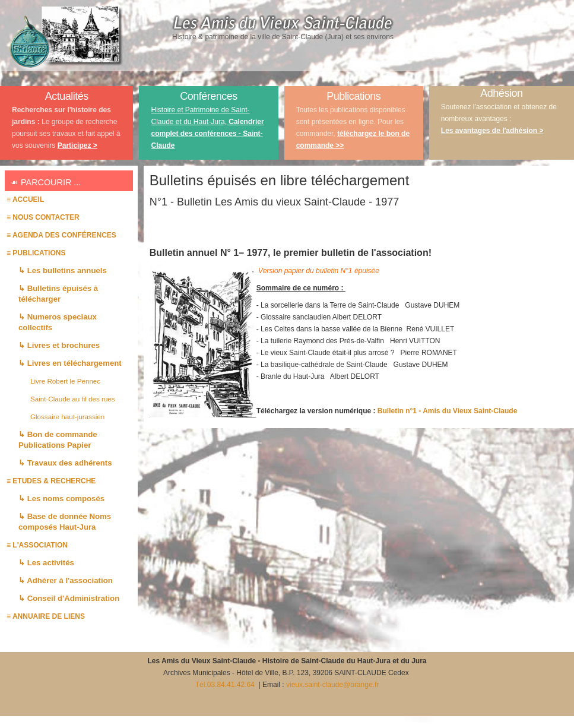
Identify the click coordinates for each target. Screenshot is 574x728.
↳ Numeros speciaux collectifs (58, 322)
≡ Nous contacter (43, 217)
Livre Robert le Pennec (65, 381)
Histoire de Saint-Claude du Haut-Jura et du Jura (345, 661)
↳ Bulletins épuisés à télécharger (58, 294)
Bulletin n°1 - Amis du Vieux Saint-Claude (448, 411)
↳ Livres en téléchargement (70, 363)
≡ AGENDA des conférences (61, 235)
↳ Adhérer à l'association (66, 580)
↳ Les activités (46, 563)
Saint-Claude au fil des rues (73, 399)
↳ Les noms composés (61, 498)
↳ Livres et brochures (59, 345)
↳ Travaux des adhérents (65, 463)
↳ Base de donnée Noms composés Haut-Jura (65, 522)
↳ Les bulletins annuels (63, 270)
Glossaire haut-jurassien (67, 417)
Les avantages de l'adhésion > (492, 131)
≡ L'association (37, 545)
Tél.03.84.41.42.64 (226, 685)
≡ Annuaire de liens (46, 616)
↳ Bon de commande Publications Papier (58, 440)
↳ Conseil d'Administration (69, 598)
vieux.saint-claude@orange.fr (332, 685)
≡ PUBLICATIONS (36, 253)
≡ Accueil (25, 200)
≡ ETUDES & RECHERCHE (51, 481)
